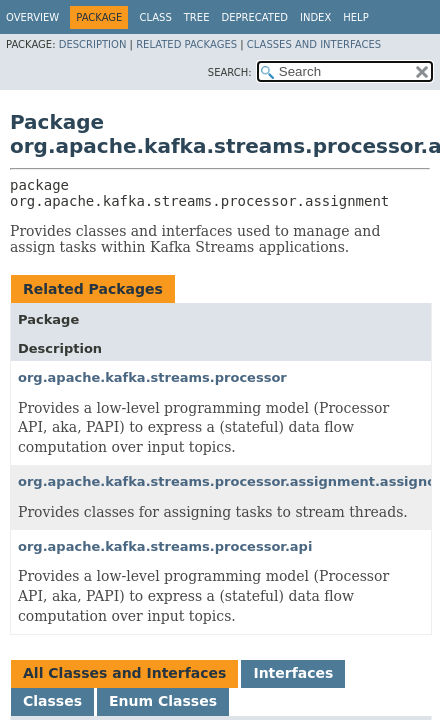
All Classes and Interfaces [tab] (124, 673)
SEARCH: (230, 72)
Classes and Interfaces (314, 44)
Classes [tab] (52, 701)
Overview (32, 17)
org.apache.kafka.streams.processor (152, 377)
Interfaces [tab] (293, 673)
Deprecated (254, 17)
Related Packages (186, 44)
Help (355, 17)
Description (93, 44)
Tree (197, 17)
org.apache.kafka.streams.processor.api (165, 546)
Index (315, 17)
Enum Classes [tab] (163, 701)
